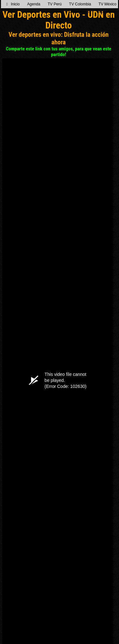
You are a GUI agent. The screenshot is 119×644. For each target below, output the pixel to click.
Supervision (106, 12)
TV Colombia (80, 4)
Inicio (13, 4)
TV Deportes (79, 12)
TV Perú (55, 4)
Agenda (34, 4)
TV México (107, 4)
